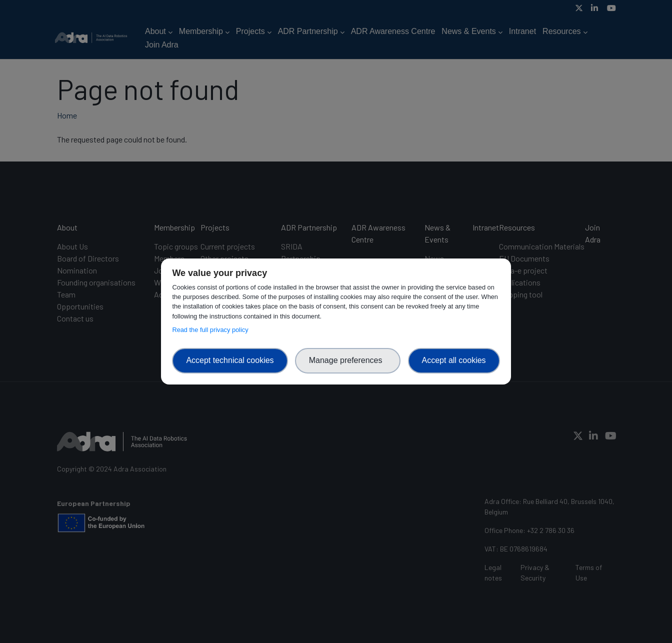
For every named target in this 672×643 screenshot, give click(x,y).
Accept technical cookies (230, 360)
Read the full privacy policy (212, 330)
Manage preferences (348, 360)
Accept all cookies (454, 360)
